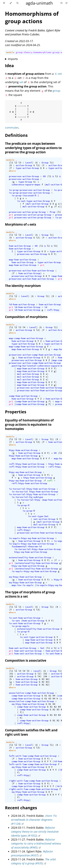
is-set (16, 621)
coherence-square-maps (26, 185)
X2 (46, 674)
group (56, 91)
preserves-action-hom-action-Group (31, 271)
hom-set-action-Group (23, 648)
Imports (13, 59)
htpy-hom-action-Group (23, 450)
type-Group (25, 182)
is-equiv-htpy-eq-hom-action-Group (31, 538)
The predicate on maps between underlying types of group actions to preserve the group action (33, 148)
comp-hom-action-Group (23, 396)
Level (29, 163)
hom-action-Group (20, 246)
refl (50, 481)
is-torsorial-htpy (29, 500)
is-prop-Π (23, 505)
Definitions (16, 135)
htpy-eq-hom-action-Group (25, 472)
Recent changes (21, 808)
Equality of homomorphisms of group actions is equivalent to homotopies (29, 424)
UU (44, 176)
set (21, 82)
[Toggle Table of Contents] (4, 3)
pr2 (11, 217)
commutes (12, 128)
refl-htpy (53, 310)
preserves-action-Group (24, 176)
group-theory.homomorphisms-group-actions (43, 52)
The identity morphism (23, 286)
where (12, 171)
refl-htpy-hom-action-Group (27, 464)
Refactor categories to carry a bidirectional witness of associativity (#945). (36, 843)
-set (58, 74)
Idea (9, 66)
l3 (20, 163)
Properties (16, 412)
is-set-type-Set (38, 516)
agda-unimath (39, 3)
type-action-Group (27, 168)
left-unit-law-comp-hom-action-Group (33, 756)
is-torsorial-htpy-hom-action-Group (32, 489)
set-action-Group (44, 519)
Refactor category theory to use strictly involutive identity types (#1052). (35, 832)
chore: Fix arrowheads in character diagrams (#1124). (34, 820)
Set (42, 648)
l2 (16, 163)
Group (45, 163)
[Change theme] (11, 3)
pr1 (11, 215)
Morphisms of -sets (21, 224)
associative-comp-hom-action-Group (31, 693)
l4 (24, 327)
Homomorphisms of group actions (32, 17)
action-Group (24, 165)
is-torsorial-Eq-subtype (27, 497)
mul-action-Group (57, 185)
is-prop (59, 190)
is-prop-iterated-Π (24, 196)
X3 (12, 676)
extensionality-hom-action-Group (30, 557)
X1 (12, 674)
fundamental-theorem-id (27, 546)
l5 (28, 671)
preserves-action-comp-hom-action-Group (35, 355)
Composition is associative (26, 660)
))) (61, 207)
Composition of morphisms (26, 317)
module (10, 52)
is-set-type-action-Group (33, 201)
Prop (53, 212)
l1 (12, 163)
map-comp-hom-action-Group (26, 338)
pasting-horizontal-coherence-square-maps (39, 366)
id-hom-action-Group (22, 304)
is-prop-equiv (21, 626)
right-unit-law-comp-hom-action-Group (33, 781)
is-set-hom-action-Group (25, 618)
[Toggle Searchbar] (17, 3)
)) (61, 204)
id (46, 307)
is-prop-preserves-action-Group (29, 190)
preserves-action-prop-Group (27, 212)
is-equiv (59, 541)
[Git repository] (62, 3)
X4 (46, 676)
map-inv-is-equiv (23, 585)
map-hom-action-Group (23, 260)
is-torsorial (20, 492)
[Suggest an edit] (66, 3)
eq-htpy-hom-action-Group (25, 577)
